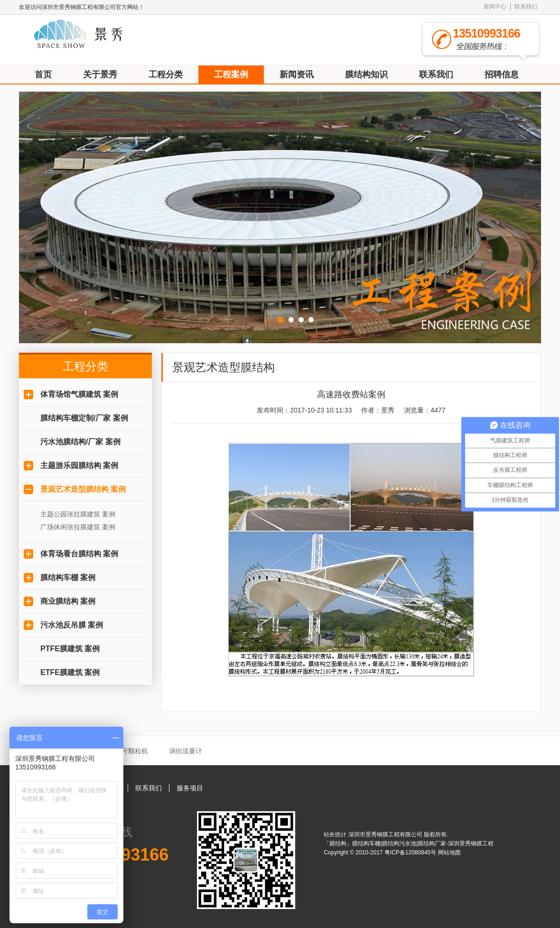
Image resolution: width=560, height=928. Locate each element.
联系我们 (526, 7)
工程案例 (231, 75)
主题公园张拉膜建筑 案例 (78, 514)
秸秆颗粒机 (131, 751)
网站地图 (449, 853)
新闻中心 (495, 7)
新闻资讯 (297, 75)
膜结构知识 (366, 75)
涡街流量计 (186, 751)
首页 (43, 75)
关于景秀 (100, 75)
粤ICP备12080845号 (411, 853)
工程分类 (166, 75)
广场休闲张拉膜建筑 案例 (78, 527)
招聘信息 (502, 75)
